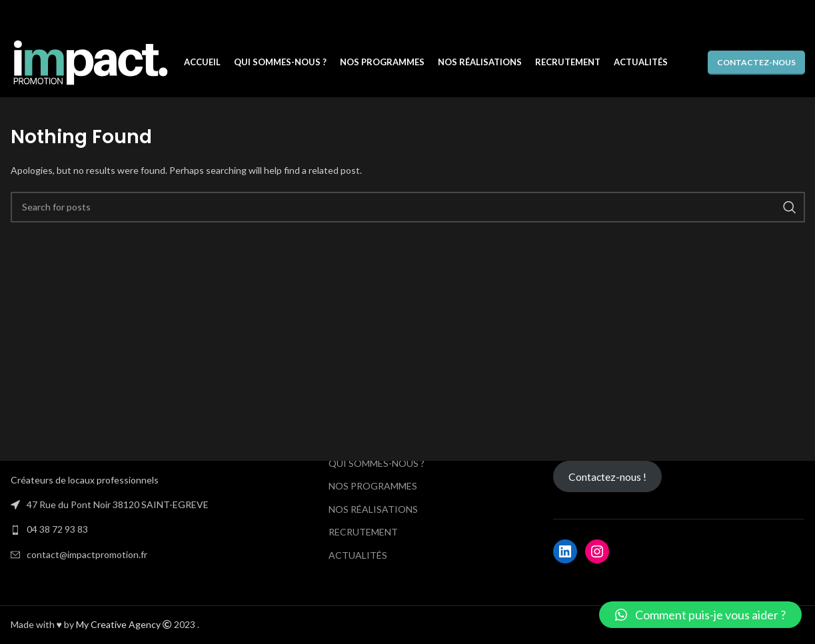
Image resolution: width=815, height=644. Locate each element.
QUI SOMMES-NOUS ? (377, 463)
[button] (700, 615)
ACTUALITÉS (358, 555)
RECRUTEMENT (363, 532)
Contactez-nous (756, 62)
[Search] (408, 207)
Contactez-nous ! (607, 477)
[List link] (136, 524)
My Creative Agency (118, 624)
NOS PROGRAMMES (373, 486)
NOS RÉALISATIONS (373, 509)
